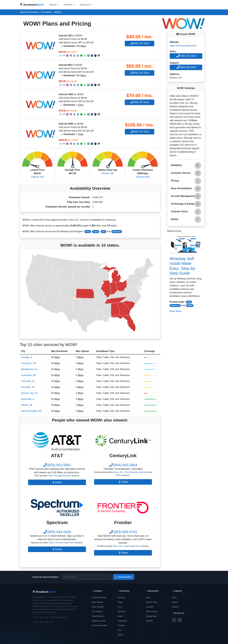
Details (57, 482)
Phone (119, 475)
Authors (175, 602)
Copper (127, 546)
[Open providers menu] (69, 5)
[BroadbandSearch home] (32, 5)
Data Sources (152, 611)
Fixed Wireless (131, 472)
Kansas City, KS (29, 393)
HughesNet (122, 621)
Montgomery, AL (29, 369)
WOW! (190, 306)
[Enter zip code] (87, 577)
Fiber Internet (97, 602)
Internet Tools (152, 602)
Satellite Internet (98, 621)
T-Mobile (121, 625)
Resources (175, 306)
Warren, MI (27, 405)
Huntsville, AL (28, 381)
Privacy (35, 622)
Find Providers (124, 577)
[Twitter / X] (180, 620)
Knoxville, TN (28, 387)
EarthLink (121, 598)
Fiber (87, 232)
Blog (189, 302)
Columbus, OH (29, 363)
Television (117, 232)
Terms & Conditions (47, 622)
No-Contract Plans (99, 625)
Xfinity (120, 602)
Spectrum (122, 611)
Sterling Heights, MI (31, 411)
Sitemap (149, 621)
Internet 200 (37, 177)
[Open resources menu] (86, 5)
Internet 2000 (143, 177)
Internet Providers (99, 598)
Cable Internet (98, 607)
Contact (175, 607)
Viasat (120, 616)
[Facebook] (174, 620)
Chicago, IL (27, 357)
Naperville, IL (28, 399)
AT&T (120, 607)
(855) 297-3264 (140, 43)
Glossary (150, 607)
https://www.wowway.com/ (183, 46)
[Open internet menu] (54, 5)
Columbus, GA (28, 375)
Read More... (176, 311)
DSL (103, 232)
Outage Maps (152, 616)
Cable (96, 232)
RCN (120, 630)
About (174, 598)
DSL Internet (97, 611)
